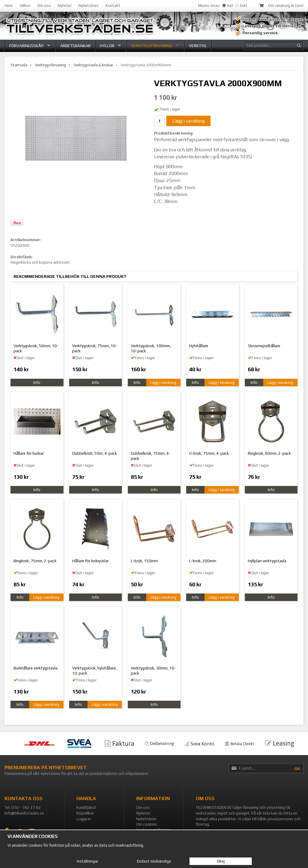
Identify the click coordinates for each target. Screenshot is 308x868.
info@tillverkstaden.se (24, 813)
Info (37, 382)
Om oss (44, 6)
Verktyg (198, 46)
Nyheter (65, 6)
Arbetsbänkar (75, 46)
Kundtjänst (86, 807)
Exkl (241, 6)
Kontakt (113, 6)
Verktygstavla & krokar (93, 65)
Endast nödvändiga (154, 861)
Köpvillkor (85, 813)
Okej (221, 861)
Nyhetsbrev (89, 6)
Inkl (228, 6)
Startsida (19, 65)
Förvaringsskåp (30, 46)
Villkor (25, 6)
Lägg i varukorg (188, 121)
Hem (9, 6)
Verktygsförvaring (155, 46)
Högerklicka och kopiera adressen (40, 262)
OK (297, 769)
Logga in (84, 819)
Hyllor (111, 46)
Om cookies (147, 824)
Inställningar (87, 861)
